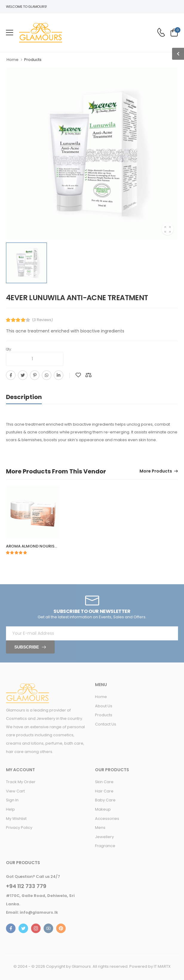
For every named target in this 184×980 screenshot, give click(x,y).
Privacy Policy (19, 828)
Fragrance (105, 846)
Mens (100, 828)
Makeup (103, 809)
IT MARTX (162, 966)
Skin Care (104, 782)
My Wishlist (16, 819)
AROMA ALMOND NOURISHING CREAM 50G (47, 546)
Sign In (12, 800)
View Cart (15, 791)
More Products (156, 471)
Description (24, 397)
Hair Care (104, 791)
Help (10, 809)
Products (104, 715)
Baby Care (105, 800)
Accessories (107, 819)
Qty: (9, 349)
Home (13, 60)
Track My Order (21, 782)
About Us (104, 706)
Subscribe (27, 647)
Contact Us (106, 724)
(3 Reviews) (43, 320)
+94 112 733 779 (26, 886)
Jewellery (104, 837)
